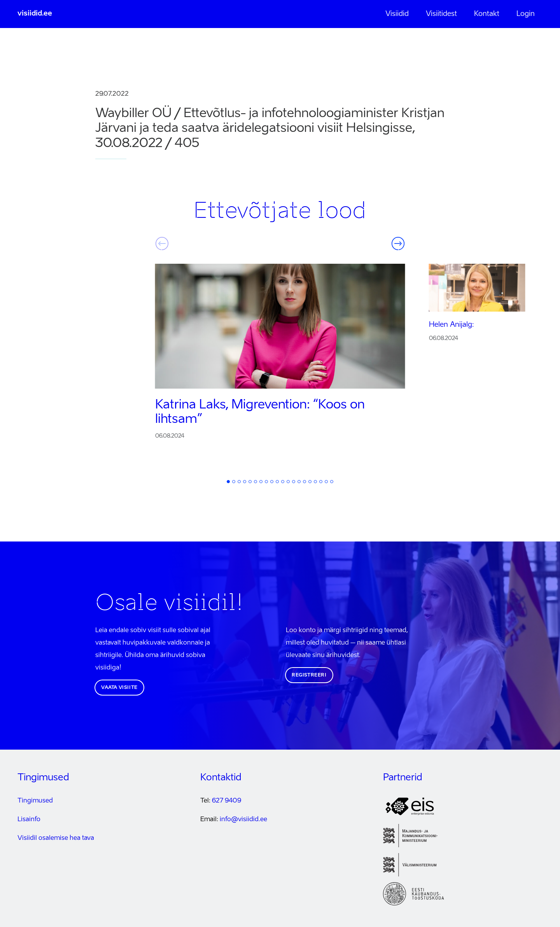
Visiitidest (441, 14)
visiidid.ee (35, 14)
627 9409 (227, 801)
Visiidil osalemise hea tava (56, 838)
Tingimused (35, 801)
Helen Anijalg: (451, 325)
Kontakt (487, 14)
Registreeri (309, 675)
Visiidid (397, 14)
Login (526, 14)
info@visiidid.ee (243, 820)
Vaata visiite (119, 688)
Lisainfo (29, 820)
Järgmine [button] (398, 244)
